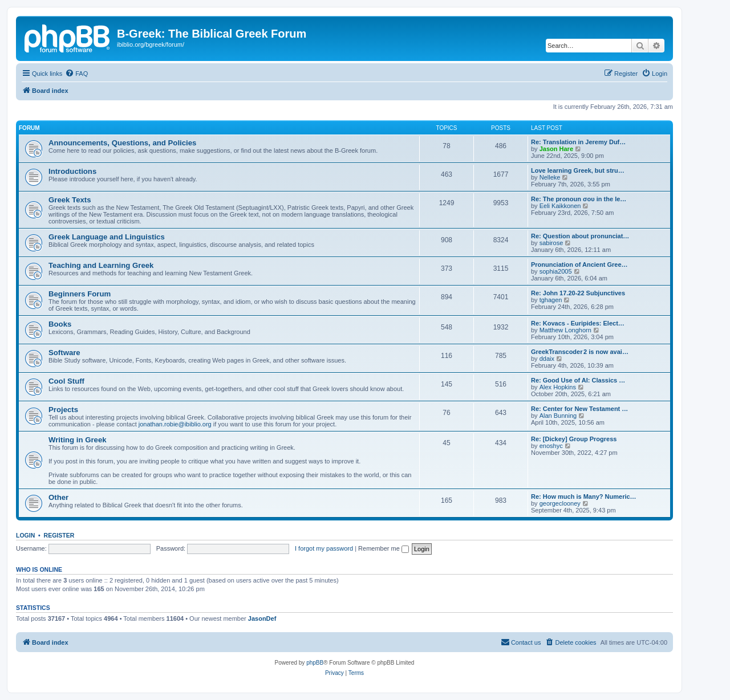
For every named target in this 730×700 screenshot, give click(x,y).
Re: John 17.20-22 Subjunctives (578, 293)
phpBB (315, 663)
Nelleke (550, 177)
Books (60, 324)
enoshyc (551, 446)
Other (58, 497)
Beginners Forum (80, 294)
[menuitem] (76, 74)
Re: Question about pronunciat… (580, 236)
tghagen (551, 300)
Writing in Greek (78, 440)
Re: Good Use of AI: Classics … (578, 380)
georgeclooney (560, 503)
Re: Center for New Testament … (579, 409)
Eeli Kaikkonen (560, 206)
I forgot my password (324, 548)
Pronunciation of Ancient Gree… (579, 264)
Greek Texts (70, 200)
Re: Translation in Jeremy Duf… (578, 142)
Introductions (72, 171)
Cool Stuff (66, 381)
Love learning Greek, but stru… (578, 170)
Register (59, 535)
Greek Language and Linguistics (107, 237)
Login (25, 535)
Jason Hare (556, 149)
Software (64, 353)
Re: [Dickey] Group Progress (574, 439)
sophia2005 (556, 271)
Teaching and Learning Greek (101, 265)
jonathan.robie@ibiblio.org (175, 424)
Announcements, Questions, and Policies (122, 143)
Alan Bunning (558, 416)
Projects (63, 410)
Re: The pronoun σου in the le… (579, 199)
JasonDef (262, 618)
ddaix (547, 359)
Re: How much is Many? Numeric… (584, 496)
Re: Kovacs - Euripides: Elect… (578, 323)
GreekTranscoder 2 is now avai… (580, 352)
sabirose (551, 243)
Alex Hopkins (558, 387)
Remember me (384, 548)
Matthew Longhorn (565, 330)
